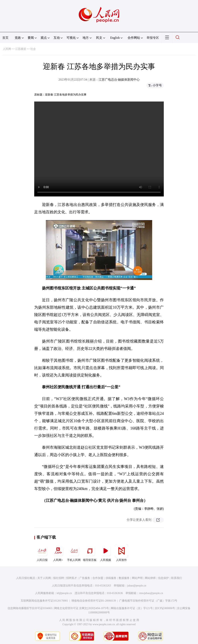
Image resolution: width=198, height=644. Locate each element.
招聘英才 (72, 578)
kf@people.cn (64, 593)
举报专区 (153, 38)
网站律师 (150, 578)
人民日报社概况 (26, 578)
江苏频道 (21, 49)
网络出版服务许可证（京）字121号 (132, 608)
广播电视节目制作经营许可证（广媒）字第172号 (148, 601)
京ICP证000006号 (165, 608)
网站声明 (137, 578)
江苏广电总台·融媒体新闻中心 (119, 80)
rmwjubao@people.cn (151, 593)
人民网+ (58, 553)
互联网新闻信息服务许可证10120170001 (44, 601)
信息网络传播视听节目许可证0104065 (30, 608)
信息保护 (163, 578)
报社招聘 (59, 578)
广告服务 (85, 578)
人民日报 (42, 553)
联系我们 (177, 578)
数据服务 (124, 578)
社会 (33, 49)
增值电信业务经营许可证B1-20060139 (94, 601)
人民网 (7, 49)
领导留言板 (90, 553)
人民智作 (121, 553)
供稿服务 (111, 578)
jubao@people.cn (137, 586)
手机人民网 (74, 553)
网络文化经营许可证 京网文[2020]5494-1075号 (82, 608)
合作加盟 (98, 578)
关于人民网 (44, 578)
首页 (5, 38)
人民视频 (106, 553)
